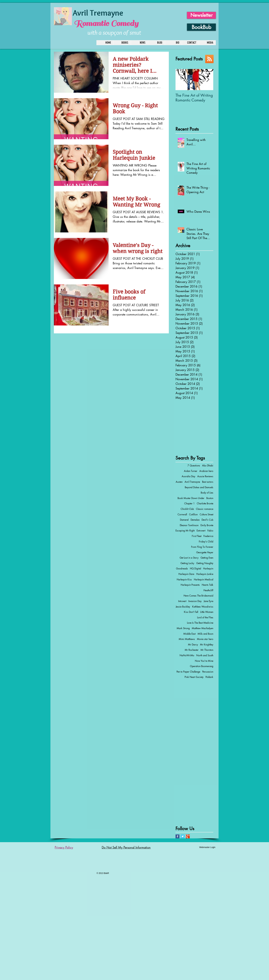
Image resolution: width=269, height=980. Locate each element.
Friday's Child (206, 541)
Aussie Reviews (205, 476)
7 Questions (194, 465)
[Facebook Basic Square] (177, 836)
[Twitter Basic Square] (183, 836)
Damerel (184, 520)
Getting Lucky (187, 563)
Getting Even (207, 558)
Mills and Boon (205, 634)
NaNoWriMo (187, 655)
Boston (210, 498)
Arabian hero (206, 471)
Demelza (195, 520)
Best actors (208, 482)
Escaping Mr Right (185, 531)
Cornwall (182, 514)
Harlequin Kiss (184, 579)
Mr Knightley (207, 644)
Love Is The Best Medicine (200, 623)
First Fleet (197, 536)
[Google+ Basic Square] (188, 836)
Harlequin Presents (190, 585)
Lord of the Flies (205, 617)
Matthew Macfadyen (203, 628)
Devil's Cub (207, 520)
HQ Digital (195, 568)
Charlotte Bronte (205, 503)
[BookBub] (201, 27)
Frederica (208, 536)
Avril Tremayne (192, 482)
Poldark (209, 677)
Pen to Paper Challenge (188, 672)
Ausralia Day (188, 476)
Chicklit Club (187, 509)
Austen (179, 482)
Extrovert (201, 531)
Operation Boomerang (202, 666)
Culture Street (206, 514)
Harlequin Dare (186, 574)
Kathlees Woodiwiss (203, 607)
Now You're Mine (204, 661)
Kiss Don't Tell (191, 612)
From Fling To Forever (202, 547)
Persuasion (208, 672)
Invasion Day (195, 601)
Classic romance (205, 509)
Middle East (189, 634)
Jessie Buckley (183, 607)
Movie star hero (205, 639)
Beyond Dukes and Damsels (199, 487)
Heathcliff (208, 590)
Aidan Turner (191, 471)
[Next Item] (208, 80)
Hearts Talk (207, 585)
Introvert (182, 601)
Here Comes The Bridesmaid (198, 596)
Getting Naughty (205, 563)
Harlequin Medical (204, 579)
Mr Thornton (207, 650)
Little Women (207, 612)
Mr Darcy (193, 644)
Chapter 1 (189, 503)
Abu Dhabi (208, 465)
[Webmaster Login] (207, 847)
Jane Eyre (208, 601)
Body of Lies (207, 493)
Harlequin (208, 568)
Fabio (210, 531)
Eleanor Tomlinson (189, 525)
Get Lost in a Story (189, 558)
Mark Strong (183, 628)
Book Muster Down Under (191, 498)
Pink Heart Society (194, 677)
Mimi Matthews (187, 639)
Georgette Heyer (205, 552)
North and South (205, 655)
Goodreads (182, 568)
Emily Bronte (207, 525)
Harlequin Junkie (205, 574)
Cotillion (193, 514)
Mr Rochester (192, 650)
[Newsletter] (201, 15)
